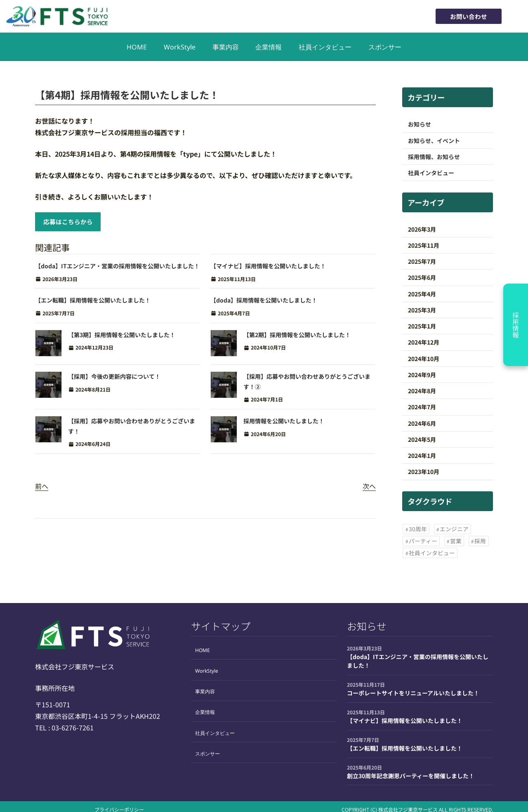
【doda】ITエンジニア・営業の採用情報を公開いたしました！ (117, 268)
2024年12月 (424, 342)
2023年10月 (424, 472)
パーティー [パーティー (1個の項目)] (423, 541)
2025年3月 (422, 310)
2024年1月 (422, 455)
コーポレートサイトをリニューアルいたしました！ (413, 693)
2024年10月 (424, 359)
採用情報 (516, 325)
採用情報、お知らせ (434, 157)
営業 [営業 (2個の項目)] (456, 541)
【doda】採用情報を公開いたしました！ (264, 302)
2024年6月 (422, 423)
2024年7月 (422, 407)
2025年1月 (422, 326)
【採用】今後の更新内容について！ (114, 378)
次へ (369, 488)
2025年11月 (424, 245)
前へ (42, 488)
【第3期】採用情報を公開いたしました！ (122, 336)
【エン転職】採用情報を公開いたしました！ (93, 302)
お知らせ (420, 124)
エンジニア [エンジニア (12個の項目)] (454, 529)
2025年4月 (422, 294)
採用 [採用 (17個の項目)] (480, 541)
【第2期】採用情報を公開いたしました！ (297, 336)
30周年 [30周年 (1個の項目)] (418, 529)
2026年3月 (422, 229)
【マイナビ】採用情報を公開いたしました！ (268, 268)
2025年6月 (422, 277)
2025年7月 (422, 261)
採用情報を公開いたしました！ (284, 422)
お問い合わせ (466, 16)
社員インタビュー (434, 173)
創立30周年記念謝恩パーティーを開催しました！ (411, 776)
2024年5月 (422, 439)
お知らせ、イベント (434, 141)
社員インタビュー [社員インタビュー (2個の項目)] (432, 553)
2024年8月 (422, 391)
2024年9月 (422, 375)
